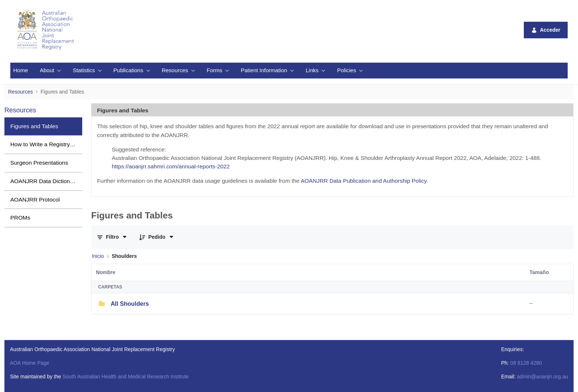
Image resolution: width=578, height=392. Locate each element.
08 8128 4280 (526, 363)
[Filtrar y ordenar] (112, 237)
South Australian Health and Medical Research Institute (125, 377)
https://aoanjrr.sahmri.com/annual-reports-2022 (171, 166)
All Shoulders (130, 304)
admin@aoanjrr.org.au (542, 377)
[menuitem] (21, 71)
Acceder (546, 30)
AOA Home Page (30, 363)
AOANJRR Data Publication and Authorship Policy (364, 181)
